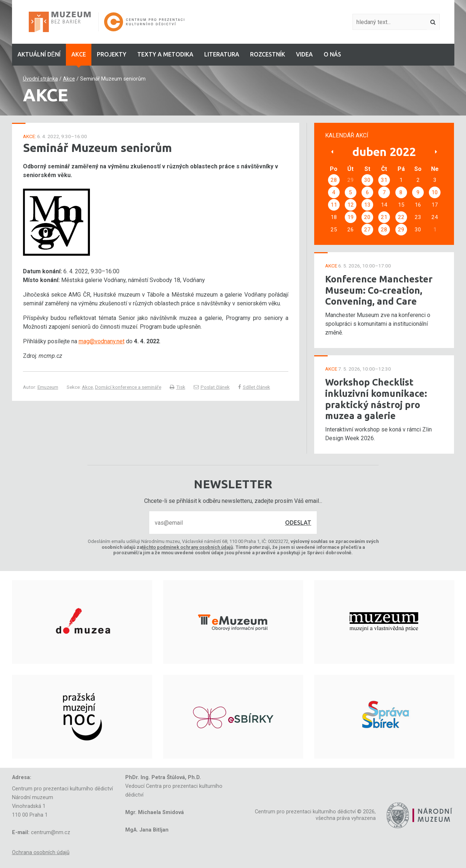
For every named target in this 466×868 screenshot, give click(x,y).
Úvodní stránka (40, 79)
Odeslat (298, 523)
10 (435, 192)
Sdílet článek (254, 387)
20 (367, 217)
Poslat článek (212, 387)
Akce (69, 79)
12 (351, 205)
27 (367, 230)
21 (384, 217)
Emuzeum (48, 387)
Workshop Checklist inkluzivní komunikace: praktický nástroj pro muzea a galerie (376, 399)
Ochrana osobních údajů (41, 853)
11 (334, 205)
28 (334, 180)
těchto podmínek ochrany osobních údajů (187, 547)
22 (401, 217)
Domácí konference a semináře (128, 387)
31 (384, 180)
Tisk (177, 387)
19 (351, 217)
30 (367, 180)
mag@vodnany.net (102, 341)
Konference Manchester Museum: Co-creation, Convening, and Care (379, 290)
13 (367, 205)
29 (401, 230)
